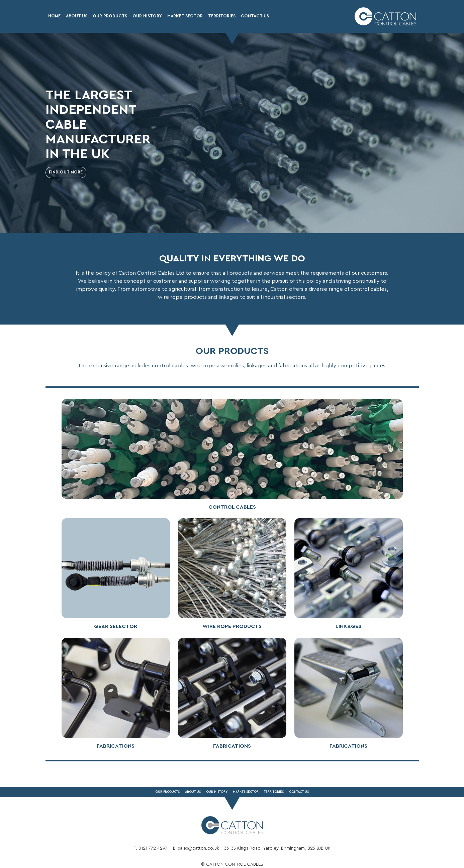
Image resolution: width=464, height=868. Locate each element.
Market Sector (185, 16)
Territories (222, 16)
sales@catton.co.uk (198, 848)
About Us (77, 16)
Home (54, 16)
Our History (147, 16)
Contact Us (255, 16)
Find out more (66, 172)
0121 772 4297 (153, 848)
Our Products (110, 16)
